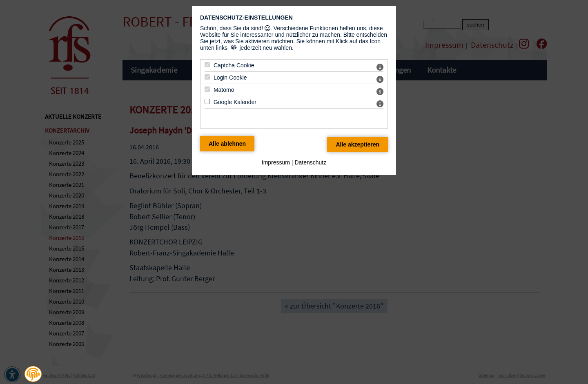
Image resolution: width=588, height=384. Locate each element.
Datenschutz (310, 162)
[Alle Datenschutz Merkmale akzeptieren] (357, 144)
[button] (33, 374)
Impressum (276, 162)
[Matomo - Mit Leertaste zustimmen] (207, 89)
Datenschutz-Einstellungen (246, 18)
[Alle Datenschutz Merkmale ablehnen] (227, 144)
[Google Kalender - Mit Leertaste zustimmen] (207, 101)
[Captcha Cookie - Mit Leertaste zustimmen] (207, 65)
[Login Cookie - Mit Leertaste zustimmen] (207, 77)
